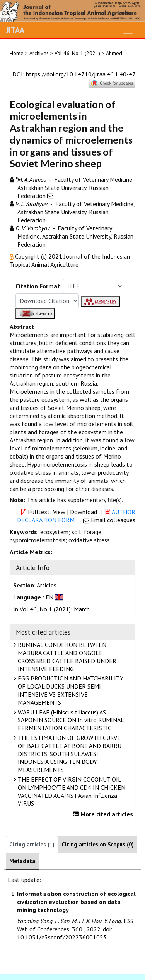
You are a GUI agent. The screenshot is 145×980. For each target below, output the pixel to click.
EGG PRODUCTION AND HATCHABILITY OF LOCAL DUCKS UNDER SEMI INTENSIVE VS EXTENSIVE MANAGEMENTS (70, 690)
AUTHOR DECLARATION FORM (76, 516)
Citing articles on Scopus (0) (98, 844)
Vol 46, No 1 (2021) (77, 53)
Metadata (22, 861)
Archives (39, 53)
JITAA (15, 30)
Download (84, 512)
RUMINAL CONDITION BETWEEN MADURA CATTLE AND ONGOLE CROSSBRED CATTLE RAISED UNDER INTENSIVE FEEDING (66, 657)
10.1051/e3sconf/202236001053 (62, 937)
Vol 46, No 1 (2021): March (55, 609)
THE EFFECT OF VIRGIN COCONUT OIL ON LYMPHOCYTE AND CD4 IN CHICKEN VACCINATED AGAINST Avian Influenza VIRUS (71, 791)
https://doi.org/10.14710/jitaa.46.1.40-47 (81, 74)
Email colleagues (113, 520)
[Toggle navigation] (128, 30)
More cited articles (104, 814)
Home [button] (17, 53)
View (59, 512)
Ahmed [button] (114, 53)
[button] (12, 256)
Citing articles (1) (32, 844)
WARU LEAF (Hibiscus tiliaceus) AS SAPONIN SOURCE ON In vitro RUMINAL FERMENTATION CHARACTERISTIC (70, 720)
